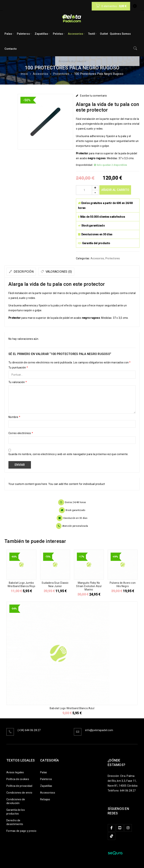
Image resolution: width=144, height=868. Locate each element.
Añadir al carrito (115, 190)
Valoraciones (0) (69, 272)
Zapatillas (46, 786)
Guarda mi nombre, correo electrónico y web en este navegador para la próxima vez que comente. (68, 454)
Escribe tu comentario (93, 96)
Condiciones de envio (19, 793)
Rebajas (45, 799)
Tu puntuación (18, 368)
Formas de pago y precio (21, 831)
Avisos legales (15, 772)
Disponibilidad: (84, 165)
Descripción (27, 272)
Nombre (14, 417)
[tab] (25, 272)
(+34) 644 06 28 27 (29, 730)
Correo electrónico (21, 433)
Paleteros (46, 779)
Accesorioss (48, 793)
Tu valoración (18, 382)
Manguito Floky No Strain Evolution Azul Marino (89, 586)
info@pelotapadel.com (99, 730)
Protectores (61, 74)
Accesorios (41, 74)
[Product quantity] (87, 190)
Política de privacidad (19, 786)
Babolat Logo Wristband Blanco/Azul (72, 708)
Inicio (24, 74)
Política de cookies (18, 779)
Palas (43, 772)
